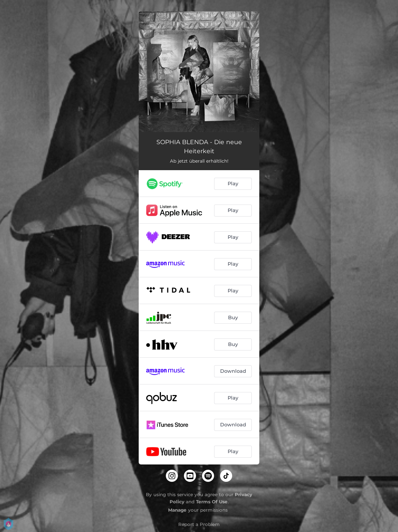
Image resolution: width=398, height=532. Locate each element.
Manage (177, 510)
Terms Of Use (212, 502)
